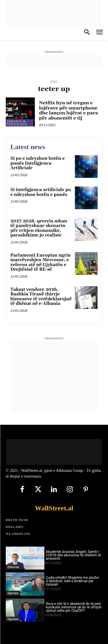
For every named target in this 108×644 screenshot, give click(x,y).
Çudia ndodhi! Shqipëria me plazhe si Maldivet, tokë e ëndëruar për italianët (72, 581)
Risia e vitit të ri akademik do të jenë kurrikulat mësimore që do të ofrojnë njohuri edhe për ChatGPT (74, 607)
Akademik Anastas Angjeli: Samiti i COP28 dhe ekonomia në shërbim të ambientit (73, 555)
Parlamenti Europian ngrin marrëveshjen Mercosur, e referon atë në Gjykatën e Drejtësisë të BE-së (41, 263)
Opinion (13, 593)
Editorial (13, 567)
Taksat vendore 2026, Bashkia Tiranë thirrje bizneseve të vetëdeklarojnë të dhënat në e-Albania (41, 297)
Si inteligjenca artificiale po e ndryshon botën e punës (41, 192)
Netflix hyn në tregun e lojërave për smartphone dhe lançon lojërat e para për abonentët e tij (69, 110)
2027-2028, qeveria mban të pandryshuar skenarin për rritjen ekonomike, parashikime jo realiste (39, 228)
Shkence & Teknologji (17, 123)
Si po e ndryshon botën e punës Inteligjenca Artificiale (38, 163)
